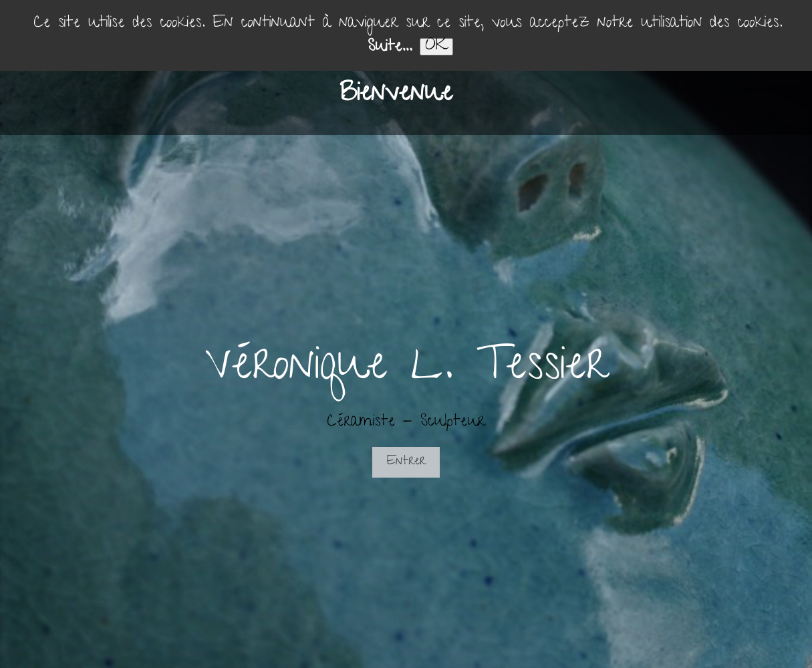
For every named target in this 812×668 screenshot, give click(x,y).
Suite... (389, 48)
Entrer (406, 462)
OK (436, 47)
